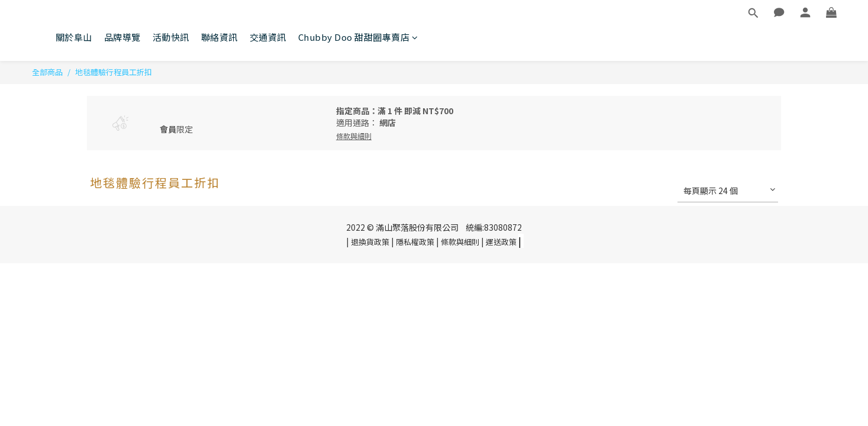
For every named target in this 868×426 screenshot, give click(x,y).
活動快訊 (171, 37)
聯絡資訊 (220, 37)
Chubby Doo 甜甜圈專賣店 (358, 37)
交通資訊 (268, 37)
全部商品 (47, 72)
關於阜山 (74, 37)
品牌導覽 (122, 37)
